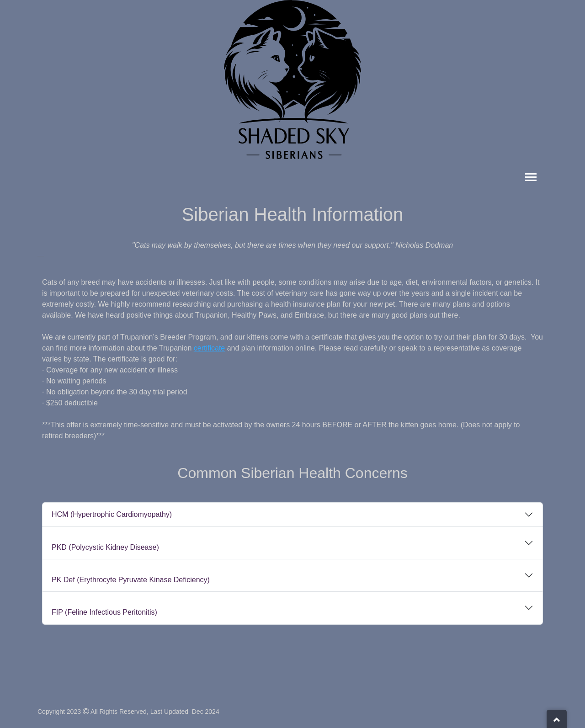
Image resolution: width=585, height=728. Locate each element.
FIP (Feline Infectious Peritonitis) (104, 612)
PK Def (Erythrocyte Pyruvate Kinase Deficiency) (131, 580)
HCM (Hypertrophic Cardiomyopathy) (112, 514)
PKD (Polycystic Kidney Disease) (105, 547)
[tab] (292, 515)
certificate (209, 348)
